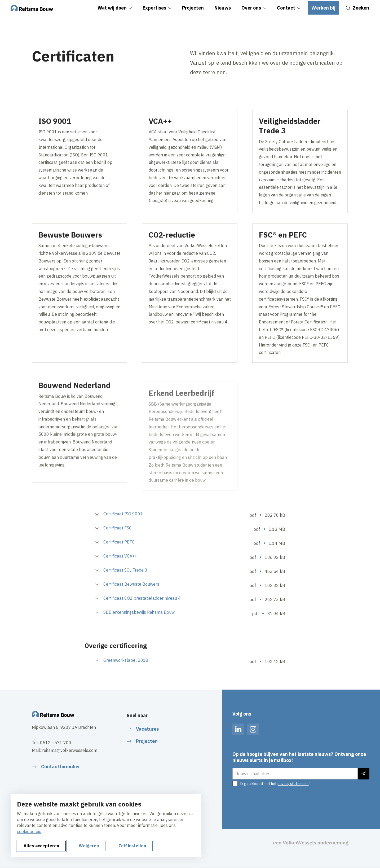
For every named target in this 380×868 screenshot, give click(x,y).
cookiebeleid (29, 831)
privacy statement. (293, 784)
